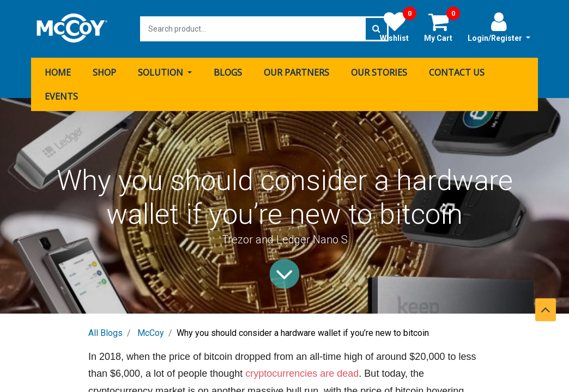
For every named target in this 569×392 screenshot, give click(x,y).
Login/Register (499, 27)
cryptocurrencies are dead (302, 373)
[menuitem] (58, 72)
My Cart (442, 27)
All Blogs (105, 333)
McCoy (151, 333)
